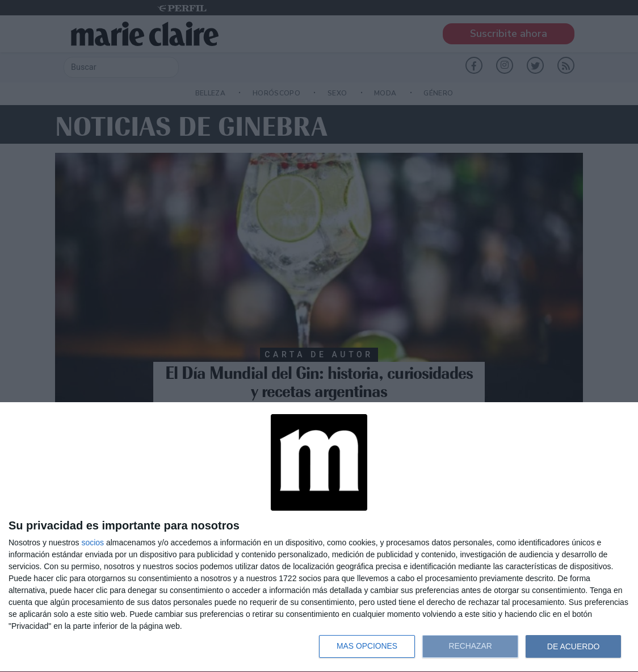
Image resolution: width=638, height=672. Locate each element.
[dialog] (319, 537)
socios (93, 542)
